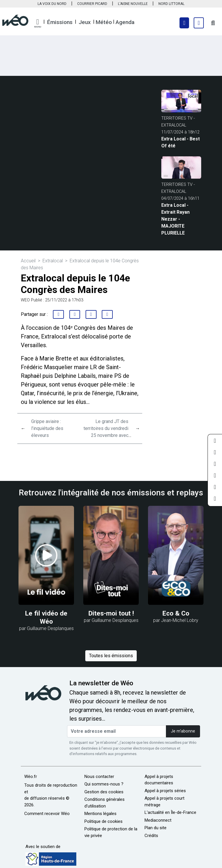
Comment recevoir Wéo (47, 814)
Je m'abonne (183, 731)
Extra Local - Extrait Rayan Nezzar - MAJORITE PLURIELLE (175, 219)
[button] (38, 23)
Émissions (60, 22)
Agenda (125, 22)
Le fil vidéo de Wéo (46, 617)
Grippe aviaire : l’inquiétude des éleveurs (47, 428)
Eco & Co (176, 613)
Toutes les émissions (111, 656)
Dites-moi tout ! (111, 613)
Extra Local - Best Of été (181, 142)
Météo (104, 22)
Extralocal (53, 261)
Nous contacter (99, 777)
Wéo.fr (31, 777)
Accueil (28, 261)
